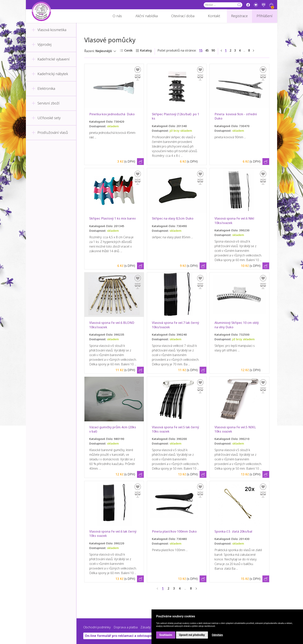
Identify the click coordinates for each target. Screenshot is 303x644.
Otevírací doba (183, 16)
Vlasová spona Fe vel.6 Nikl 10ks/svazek (235, 221)
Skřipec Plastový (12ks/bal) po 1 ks (176, 116)
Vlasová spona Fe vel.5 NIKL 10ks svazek (236, 429)
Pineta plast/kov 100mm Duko (174, 532)
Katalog (146, 50)
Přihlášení (265, 16)
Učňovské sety (46, 118)
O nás (117, 16)
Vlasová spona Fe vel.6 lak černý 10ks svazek (113, 534)
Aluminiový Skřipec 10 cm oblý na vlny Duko (237, 325)
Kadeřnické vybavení (51, 59)
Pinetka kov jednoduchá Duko (112, 114)
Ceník (128, 50)
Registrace (239, 16)
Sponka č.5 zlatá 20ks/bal (233, 532)
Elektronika (43, 89)
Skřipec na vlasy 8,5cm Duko (173, 218)
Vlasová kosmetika (49, 30)
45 (207, 50)
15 (201, 50)
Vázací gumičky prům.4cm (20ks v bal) (113, 429)
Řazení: (89, 51)
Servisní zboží (46, 103)
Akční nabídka (147, 16)
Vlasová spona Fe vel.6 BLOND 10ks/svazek (113, 325)
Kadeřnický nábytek (50, 74)
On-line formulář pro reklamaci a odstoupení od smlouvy (129, 636)
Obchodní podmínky (97, 627)
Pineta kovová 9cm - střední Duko (236, 116)
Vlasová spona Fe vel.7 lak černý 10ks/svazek (176, 325)
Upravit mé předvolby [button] (192, 635)
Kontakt (214, 16)
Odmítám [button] (217, 635)
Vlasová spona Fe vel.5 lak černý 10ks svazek (176, 429)
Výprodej (42, 45)
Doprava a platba (126, 627)
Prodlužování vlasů (50, 133)
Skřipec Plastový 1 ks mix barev (112, 218)
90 (213, 50)
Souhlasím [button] (166, 635)
